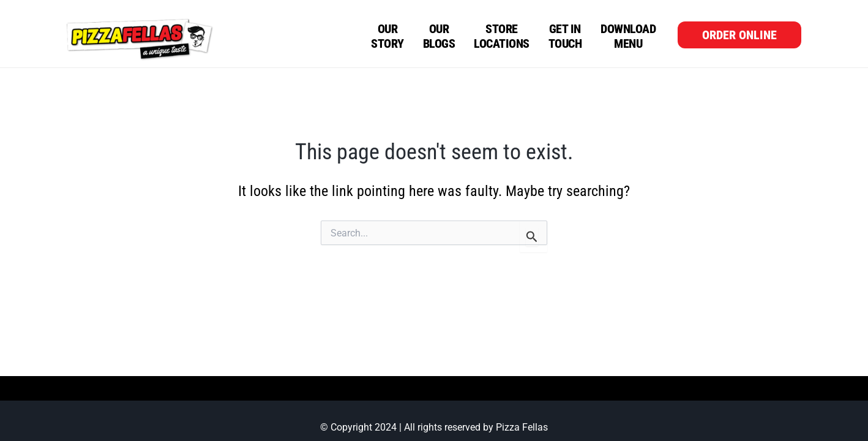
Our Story (387, 36)
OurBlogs (439, 36)
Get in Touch (565, 36)
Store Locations (502, 36)
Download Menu (628, 36)
